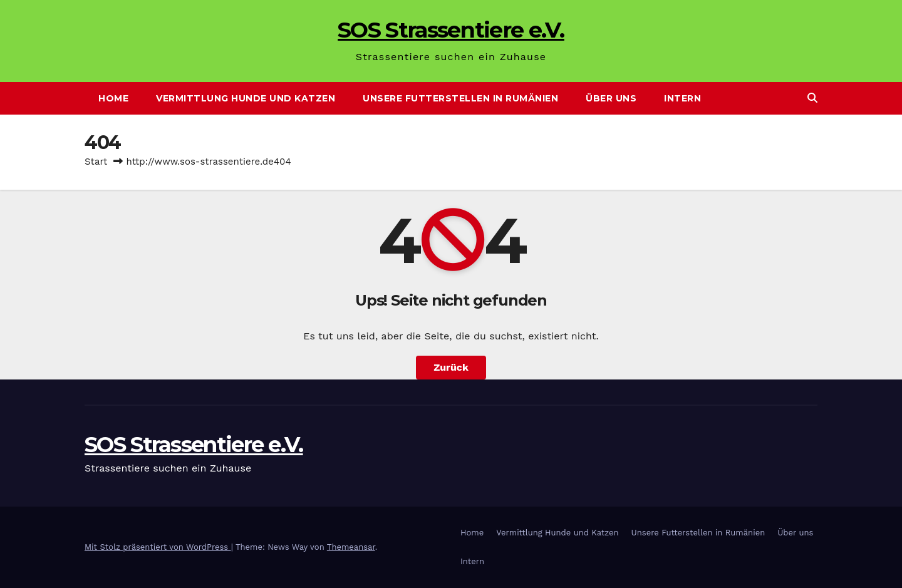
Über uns (611, 98)
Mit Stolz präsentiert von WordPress (158, 547)
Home (113, 98)
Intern (682, 98)
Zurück (451, 367)
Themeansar (351, 547)
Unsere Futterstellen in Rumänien (460, 98)
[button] (812, 98)
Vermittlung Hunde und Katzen (246, 98)
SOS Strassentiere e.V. (451, 30)
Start (96, 162)
